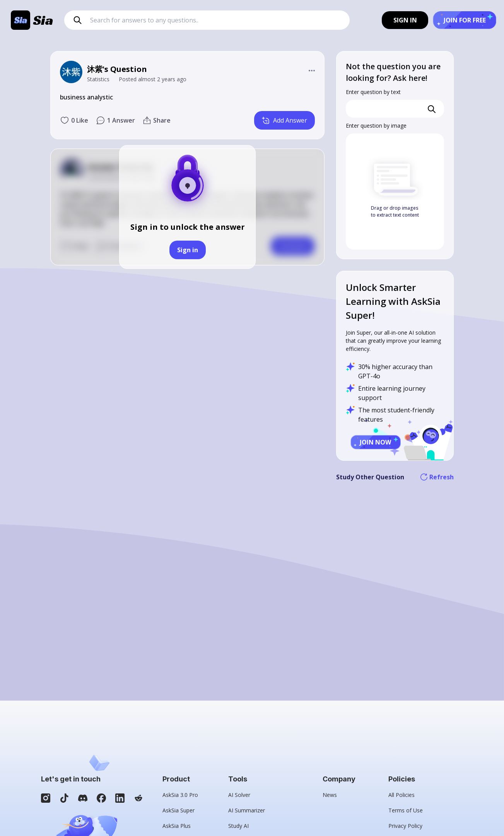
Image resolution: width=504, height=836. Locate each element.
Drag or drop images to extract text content (395, 211)
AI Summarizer (247, 810)
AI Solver (239, 795)
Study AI (238, 826)
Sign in (188, 250)
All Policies (401, 795)
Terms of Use (406, 810)
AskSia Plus (177, 826)
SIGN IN (405, 20)
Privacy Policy (405, 826)
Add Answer (284, 120)
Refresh (437, 477)
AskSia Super (179, 810)
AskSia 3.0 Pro (180, 795)
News (330, 795)
